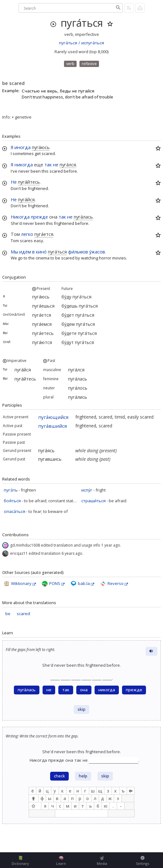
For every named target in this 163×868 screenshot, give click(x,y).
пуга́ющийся (53, 417)
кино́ (41, 252)
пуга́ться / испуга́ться (81, 43)
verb (70, 64)
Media (102, 861)
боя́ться (12, 501)
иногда (23, 147)
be (8, 614)
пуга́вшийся (52, 426)
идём (25, 252)
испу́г (87, 490)
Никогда (20, 217)
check (59, 776)
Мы (14, 252)
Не (14, 182)
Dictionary (20, 861)
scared (23, 614)
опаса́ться (15, 511)
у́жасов (97, 252)
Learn (61, 861)
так (48, 164)
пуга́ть (11, 490)
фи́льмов (78, 252)
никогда (24, 164)
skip (81, 709)
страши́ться (93, 501)
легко (27, 234)
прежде (39, 217)
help (83, 776)
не (56, 164)
